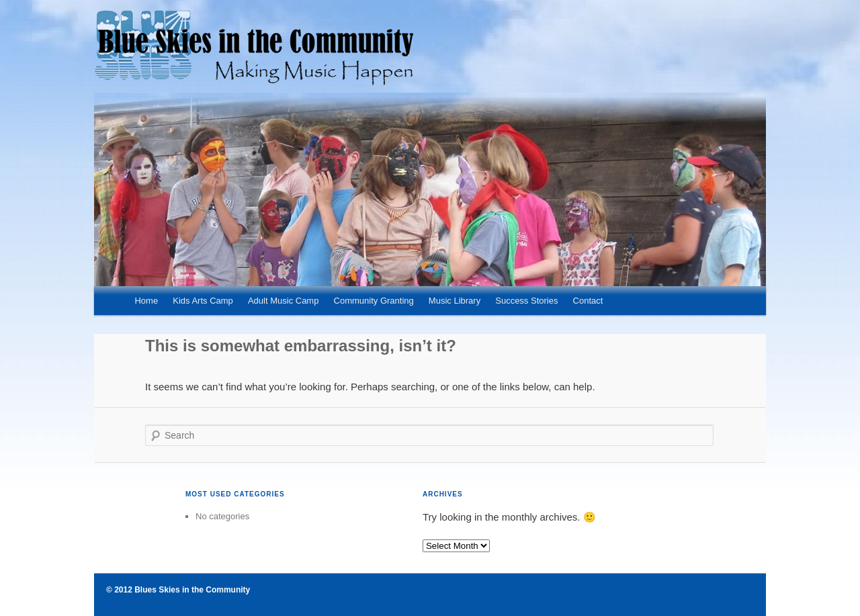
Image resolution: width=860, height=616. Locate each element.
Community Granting (374, 301)
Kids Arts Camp (203, 301)
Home (146, 301)
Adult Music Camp (283, 301)
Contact (588, 301)
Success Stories (526, 301)
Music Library (455, 301)
